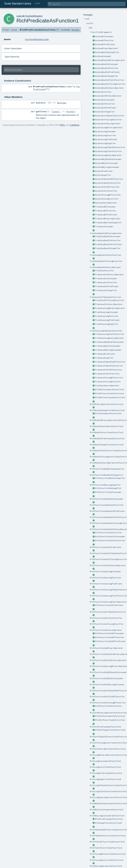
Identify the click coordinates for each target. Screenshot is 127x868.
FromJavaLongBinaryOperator (110, 308)
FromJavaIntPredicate (107, 286)
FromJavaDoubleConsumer (108, 236)
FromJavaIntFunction (106, 282)
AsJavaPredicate (104, 171)
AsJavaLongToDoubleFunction (110, 147)
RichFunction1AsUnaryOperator (106, 630)
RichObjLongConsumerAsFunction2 (107, 816)
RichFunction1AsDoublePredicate (107, 511)
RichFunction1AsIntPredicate (105, 547)
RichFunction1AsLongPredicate (106, 584)
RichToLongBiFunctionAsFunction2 (108, 854)
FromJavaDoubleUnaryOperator (105, 267)
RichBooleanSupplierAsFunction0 (107, 410)
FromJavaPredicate (105, 354)
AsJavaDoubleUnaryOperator (110, 88)
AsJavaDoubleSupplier (107, 76)
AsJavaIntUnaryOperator (108, 124)
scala (19, 16)
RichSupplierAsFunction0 (108, 823)
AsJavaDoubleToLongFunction (110, 84)
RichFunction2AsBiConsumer (110, 633)
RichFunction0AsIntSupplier (110, 478)
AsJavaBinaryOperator (107, 48)
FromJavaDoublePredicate (108, 244)
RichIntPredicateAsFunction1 (105, 727)
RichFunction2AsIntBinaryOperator (108, 660)
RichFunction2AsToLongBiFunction (108, 703)
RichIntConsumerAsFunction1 (110, 716)
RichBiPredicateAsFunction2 (110, 397)
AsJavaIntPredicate (106, 108)
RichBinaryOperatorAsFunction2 (107, 404)
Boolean (62, 103)
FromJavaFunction (104, 271)
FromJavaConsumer (104, 227)
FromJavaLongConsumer (107, 312)
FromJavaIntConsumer (106, 278)
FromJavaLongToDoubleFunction (106, 331)
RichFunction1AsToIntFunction (106, 618)
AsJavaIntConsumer (105, 100)
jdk (23, 16)
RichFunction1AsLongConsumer (105, 572)
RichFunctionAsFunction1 (108, 706)
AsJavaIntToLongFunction (108, 120)
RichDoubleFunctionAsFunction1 (107, 432)
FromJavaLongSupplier (107, 324)
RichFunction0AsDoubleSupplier (107, 475)
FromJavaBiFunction (106, 211)
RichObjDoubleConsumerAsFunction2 (108, 803)
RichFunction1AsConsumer (108, 492)
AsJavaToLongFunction (107, 199)
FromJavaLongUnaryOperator (110, 338)
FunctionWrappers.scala (37, 39)
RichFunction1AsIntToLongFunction (108, 559)
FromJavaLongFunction (107, 316)
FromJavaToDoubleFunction (109, 366)
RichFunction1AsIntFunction (110, 540)
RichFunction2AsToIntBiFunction (107, 697)
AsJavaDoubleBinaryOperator (110, 60)
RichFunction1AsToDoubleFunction (108, 612)
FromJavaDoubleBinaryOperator (106, 233)
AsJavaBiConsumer (104, 36)
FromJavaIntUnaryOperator (109, 304)
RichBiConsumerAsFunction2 (110, 390)
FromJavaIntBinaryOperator (110, 275)
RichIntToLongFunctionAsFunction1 (108, 743)
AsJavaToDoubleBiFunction (109, 179)
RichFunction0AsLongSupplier (105, 485)
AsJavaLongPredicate (106, 139)
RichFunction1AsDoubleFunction (107, 505)
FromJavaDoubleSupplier (108, 248)
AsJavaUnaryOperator (106, 203)
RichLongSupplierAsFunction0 (105, 779)
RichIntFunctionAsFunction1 (110, 720)
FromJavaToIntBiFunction (108, 370)
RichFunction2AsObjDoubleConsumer (108, 672)
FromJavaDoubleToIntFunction (105, 255)
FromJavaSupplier (104, 358)
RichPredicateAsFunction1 (109, 819)
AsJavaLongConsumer (106, 131)
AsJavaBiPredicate (105, 44)
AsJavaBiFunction (104, 40)
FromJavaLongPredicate (107, 320)
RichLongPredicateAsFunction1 (106, 773)
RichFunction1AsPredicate (109, 605)
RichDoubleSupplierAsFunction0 (107, 445)
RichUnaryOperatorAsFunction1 (106, 866)
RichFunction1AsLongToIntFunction (108, 596)
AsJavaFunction (103, 92)
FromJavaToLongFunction (108, 382)
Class (55, 111)
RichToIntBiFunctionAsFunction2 (107, 842)
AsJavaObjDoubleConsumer (108, 159)
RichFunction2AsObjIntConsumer (107, 678)
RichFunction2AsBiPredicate (110, 641)
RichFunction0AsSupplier (108, 488)
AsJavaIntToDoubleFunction (110, 116)
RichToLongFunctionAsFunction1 (107, 860)
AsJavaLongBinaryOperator (109, 128)
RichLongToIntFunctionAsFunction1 (108, 791)
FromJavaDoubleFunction (108, 240)
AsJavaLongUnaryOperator (108, 155)
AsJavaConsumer (103, 56)
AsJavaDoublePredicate (107, 72)
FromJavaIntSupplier (106, 290)
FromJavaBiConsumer (106, 207)
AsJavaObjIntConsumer (107, 163)
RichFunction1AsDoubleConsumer (107, 499)
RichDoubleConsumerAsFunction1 (107, 426)
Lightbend (74, 125)
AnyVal (75, 30)
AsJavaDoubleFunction (107, 68)
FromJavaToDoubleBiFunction (110, 362)
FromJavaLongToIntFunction (110, 334)
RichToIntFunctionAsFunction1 (106, 848)
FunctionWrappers (34, 16)
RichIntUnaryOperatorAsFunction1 (108, 749)
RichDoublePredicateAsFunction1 (107, 439)
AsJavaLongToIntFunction (108, 151)
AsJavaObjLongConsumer (107, 167)
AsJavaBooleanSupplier (107, 52)
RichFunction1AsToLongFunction (107, 624)
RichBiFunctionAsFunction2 (110, 393)
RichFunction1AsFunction (108, 533)
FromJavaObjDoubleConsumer (110, 342)
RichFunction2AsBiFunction (110, 637)
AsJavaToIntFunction (106, 191)
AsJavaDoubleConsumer (107, 64)
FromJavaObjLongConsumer (108, 350)
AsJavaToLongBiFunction (108, 195)
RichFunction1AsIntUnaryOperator (108, 565)
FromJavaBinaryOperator (108, 219)
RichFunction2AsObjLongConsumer (107, 685)
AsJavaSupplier (103, 175)
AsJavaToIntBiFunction (107, 187)
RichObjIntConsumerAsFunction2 (107, 810)
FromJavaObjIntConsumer (108, 346)
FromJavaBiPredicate (106, 215)
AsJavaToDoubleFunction (108, 183)
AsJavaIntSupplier (105, 112)
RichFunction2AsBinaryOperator (107, 648)
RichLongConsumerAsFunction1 (105, 761)
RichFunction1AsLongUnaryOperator (108, 602)
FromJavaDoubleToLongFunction (106, 261)
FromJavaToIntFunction (107, 374)
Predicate (39, 89)
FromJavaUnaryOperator (107, 386)
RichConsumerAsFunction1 (108, 413)
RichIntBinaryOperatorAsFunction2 (108, 713)
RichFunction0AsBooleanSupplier (107, 469)
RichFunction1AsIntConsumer (110, 537)
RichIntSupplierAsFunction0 (110, 730)
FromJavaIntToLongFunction (110, 300)
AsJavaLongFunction (106, 135)
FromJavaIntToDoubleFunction (105, 297)
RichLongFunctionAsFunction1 (105, 767)
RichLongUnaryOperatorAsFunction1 (108, 797)
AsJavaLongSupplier (106, 143)
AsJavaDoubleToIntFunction (110, 80)
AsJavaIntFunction (105, 104)
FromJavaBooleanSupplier (108, 223)
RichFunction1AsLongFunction (105, 578)
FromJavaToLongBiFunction (109, 378)
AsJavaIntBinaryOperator (108, 96)
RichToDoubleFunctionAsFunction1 (108, 836)
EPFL (63, 125)
